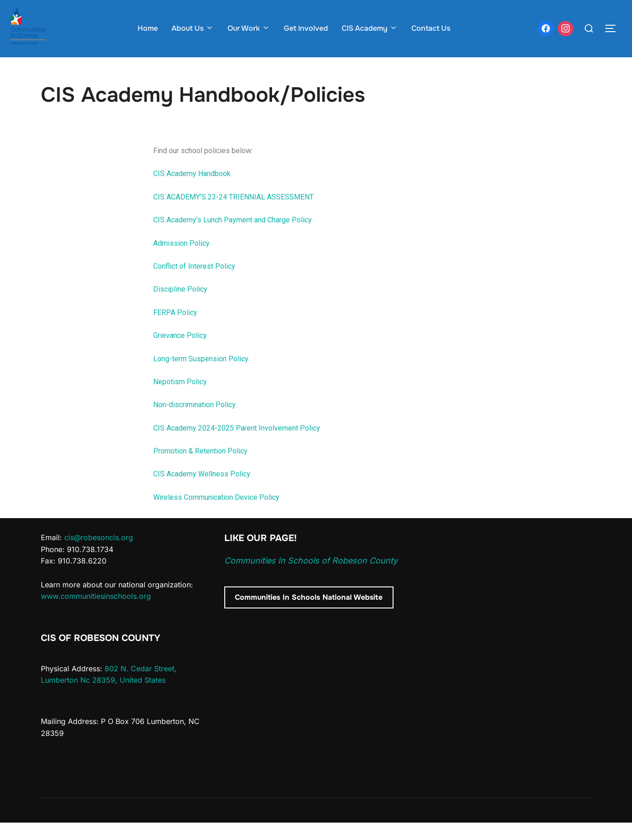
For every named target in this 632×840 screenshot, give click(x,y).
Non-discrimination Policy (194, 423)
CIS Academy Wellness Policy (202, 492)
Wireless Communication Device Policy (216, 515)
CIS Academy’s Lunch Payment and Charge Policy (233, 238)
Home (148, 28)
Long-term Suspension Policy (201, 376)
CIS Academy (370, 28)
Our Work (249, 28)
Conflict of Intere (180, 284)
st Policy (221, 284)
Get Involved (306, 28)
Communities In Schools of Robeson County (311, 578)
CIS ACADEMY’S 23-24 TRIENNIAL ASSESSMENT (233, 215)
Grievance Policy (180, 353)
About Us (193, 28)
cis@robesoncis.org (99, 555)
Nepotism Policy (180, 400)
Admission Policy (181, 261)
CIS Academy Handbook (192, 191)
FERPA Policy (175, 330)
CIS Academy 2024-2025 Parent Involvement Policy (237, 445)
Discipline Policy (180, 307)
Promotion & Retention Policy (200, 469)
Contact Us (431, 28)
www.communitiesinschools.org (96, 614)
